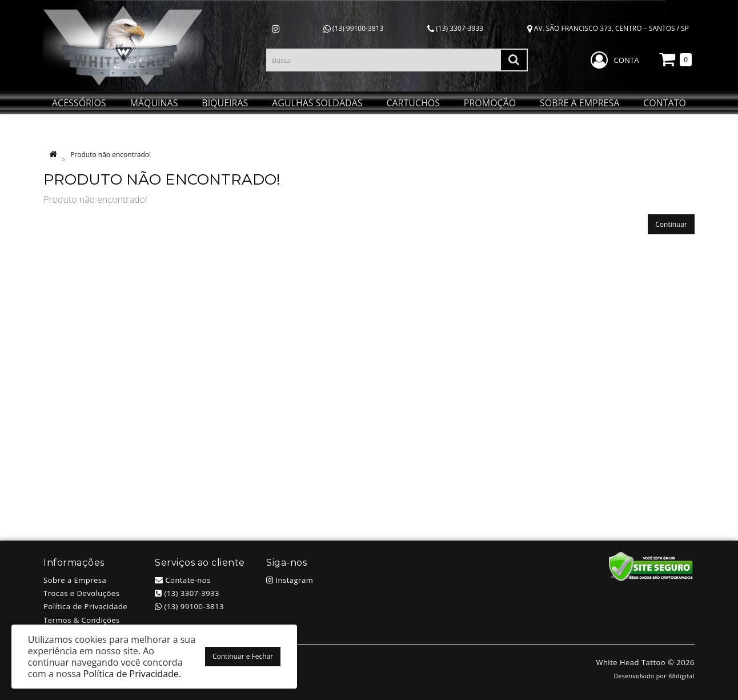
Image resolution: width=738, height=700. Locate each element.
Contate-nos (183, 580)
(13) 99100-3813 (354, 28)
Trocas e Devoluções (81, 593)
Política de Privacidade (85, 606)
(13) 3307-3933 (455, 28)
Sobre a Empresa (75, 580)
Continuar (671, 224)
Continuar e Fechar (243, 656)
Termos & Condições (82, 620)
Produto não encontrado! (111, 155)
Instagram (290, 580)
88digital (681, 676)
